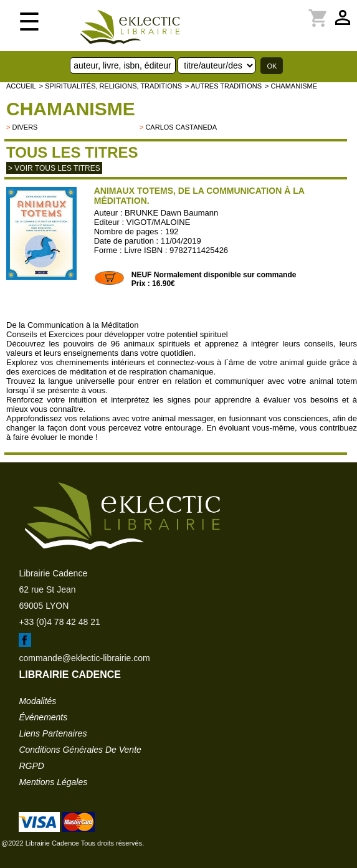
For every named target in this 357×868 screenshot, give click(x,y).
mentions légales (53, 782)
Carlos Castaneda (181, 127)
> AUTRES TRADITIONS (223, 86)
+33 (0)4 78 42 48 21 (59, 622)
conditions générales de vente (80, 750)
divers (25, 127)
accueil (21, 86)
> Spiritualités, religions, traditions (111, 86)
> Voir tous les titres (54, 168)
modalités (37, 701)
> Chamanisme (291, 86)
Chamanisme (71, 109)
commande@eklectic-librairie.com (84, 658)
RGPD (31, 766)
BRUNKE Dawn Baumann (171, 213)
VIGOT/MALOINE (159, 222)
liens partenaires (53, 733)
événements (43, 717)
